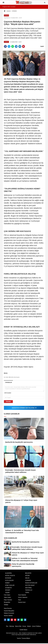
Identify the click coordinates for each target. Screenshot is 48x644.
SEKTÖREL (29, 588)
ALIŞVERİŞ (8, 573)
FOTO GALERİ (9, 580)
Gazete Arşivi (22, 602)
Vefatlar (6, 605)
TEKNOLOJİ (29, 590)
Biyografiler (7, 602)
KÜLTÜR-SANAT (30, 585)
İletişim (29, 626)
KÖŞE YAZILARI (10, 585)
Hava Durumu (8, 608)
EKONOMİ (8, 578)
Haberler (9, 11)
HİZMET (7, 583)
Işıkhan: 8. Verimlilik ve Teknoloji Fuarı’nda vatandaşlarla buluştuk (22, 531)
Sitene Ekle (18, 626)
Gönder (8, 401)
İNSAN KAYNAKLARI (31, 583)
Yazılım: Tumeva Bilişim (23, 638)
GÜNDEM (14, 11)
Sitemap (12, 626)
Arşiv (20, 600)
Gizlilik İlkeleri (23, 630)
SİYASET (8, 590)
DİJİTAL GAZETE (10, 576)
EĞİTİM (27, 576)
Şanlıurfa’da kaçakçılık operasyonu (19, 442)
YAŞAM (7, 593)
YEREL (27, 593)
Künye (24, 626)
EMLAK (27, 578)
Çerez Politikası (36, 626)
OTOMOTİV (8, 588)
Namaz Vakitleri (8, 616)
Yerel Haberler (22, 595)
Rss (7, 626)
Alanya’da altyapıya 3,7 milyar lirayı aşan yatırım (21, 501)
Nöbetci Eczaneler (9, 613)
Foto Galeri (7, 595)
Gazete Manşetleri (9, 611)
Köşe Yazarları (8, 600)
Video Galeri (7, 597)
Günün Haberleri (23, 597)
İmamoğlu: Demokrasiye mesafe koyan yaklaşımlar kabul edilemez (20, 471)
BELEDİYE (28, 573)
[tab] (8, 382)
